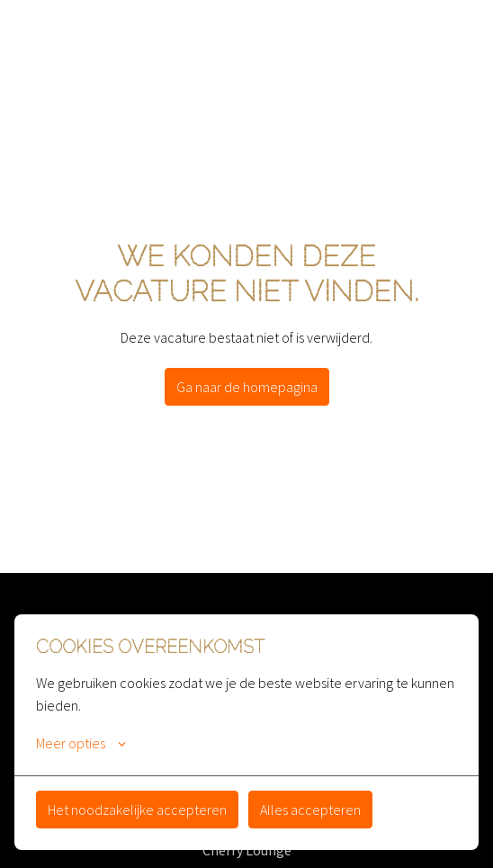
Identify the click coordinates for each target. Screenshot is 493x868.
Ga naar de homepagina (247, 387)
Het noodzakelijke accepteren (137, 810)
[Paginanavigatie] (453, 36)
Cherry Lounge (247, 850)
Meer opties (81, 743)
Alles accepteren (310, 810)
